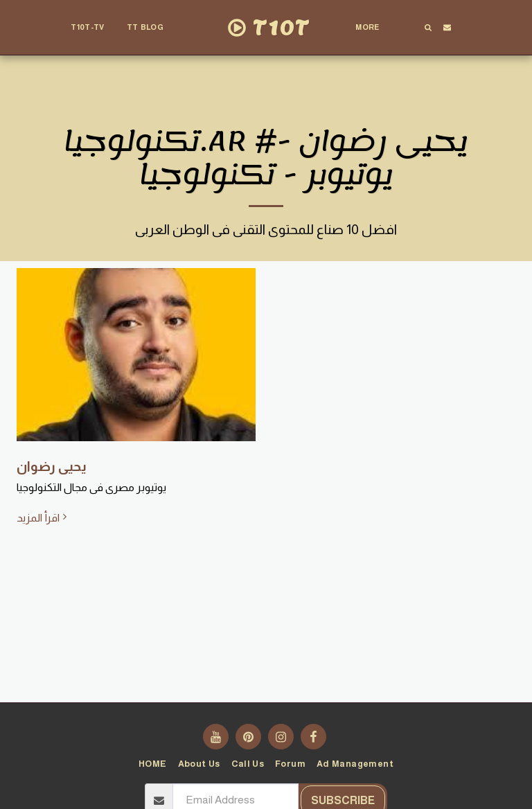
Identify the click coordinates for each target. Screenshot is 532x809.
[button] (151, 28)
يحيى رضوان (52, 466)
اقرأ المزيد (44, 517)
